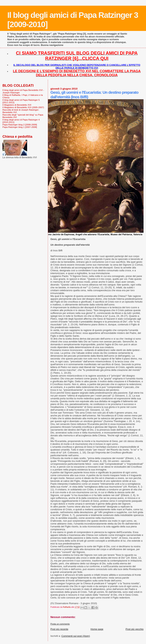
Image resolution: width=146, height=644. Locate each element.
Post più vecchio (135, 629)
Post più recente (59, 629)
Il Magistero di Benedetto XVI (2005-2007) (23, 107)
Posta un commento (60, 624)
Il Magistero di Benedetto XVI (17, 105)
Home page (97, 629)
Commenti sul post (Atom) (76, 636)
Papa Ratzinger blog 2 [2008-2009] (20, 125)
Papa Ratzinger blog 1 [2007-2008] (20, 127)
